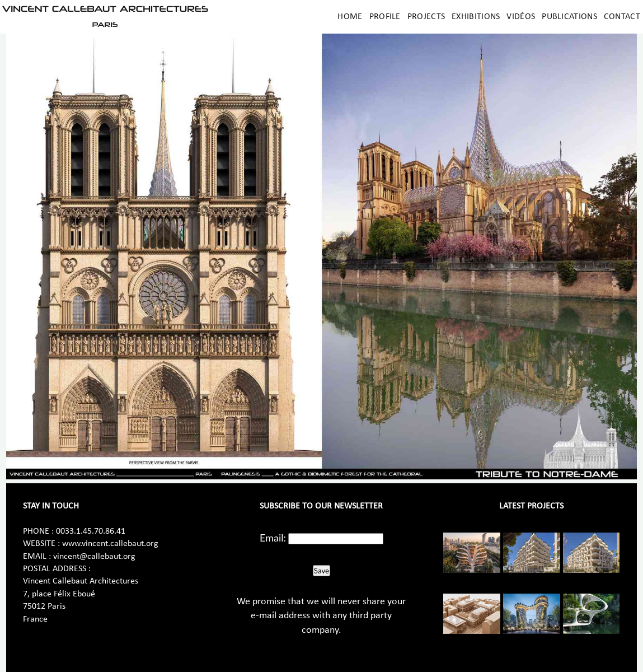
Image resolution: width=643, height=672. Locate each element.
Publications (569, 17)
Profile (385, 17)
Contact (622, 17)
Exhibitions (476, 17)
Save (321, 571)
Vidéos (521, 17)
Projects (426, 17)
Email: (273, 538)
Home (350, 17)
